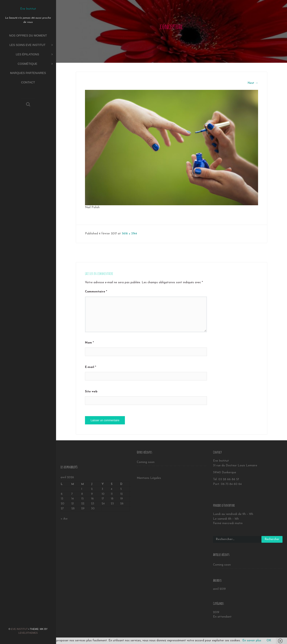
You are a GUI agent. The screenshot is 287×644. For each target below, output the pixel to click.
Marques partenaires (28, 73)
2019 (216, 612)
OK (269, 641)
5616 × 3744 (129, 234)
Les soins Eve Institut (31, 45)
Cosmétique (35, 64)
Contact (28, 82)
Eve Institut (19, 629)
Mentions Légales (149, 478)
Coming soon (146, 462)
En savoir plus (252, 641)
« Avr (64, 519)
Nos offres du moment (28, 36)
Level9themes (28, 633)
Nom (89, 343)
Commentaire (96, 292)
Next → (253, 83)
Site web (91, 392)
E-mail (90, 367)
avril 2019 (219, 589)
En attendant (222, 617)
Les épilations (34, 55)
